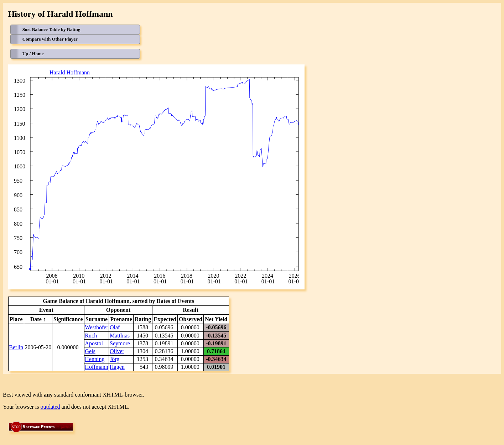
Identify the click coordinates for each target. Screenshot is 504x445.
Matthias (120, 336)
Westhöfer (96, 327)
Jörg (115, 359)
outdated (50, 407)
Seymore (120, 343)
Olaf (115, 327)
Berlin (16, 347)
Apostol (94, 343)
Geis (90, 351)
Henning (95, 359)
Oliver (117, 351)
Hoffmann (96, 367)
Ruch (91, 336)
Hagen (117, 367)
